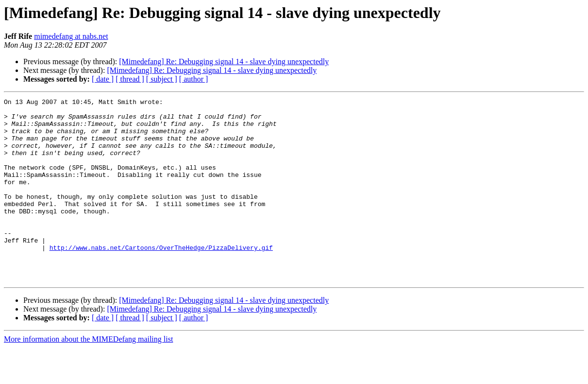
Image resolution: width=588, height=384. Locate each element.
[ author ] (194, 79)
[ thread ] (130, 79)
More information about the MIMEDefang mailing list (88, 375)
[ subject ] (162, 79)
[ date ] (103, 79)
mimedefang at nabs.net (71, 36)
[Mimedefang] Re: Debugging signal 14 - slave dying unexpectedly (224, 61)
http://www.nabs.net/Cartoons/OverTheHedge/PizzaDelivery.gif (161, 278)
